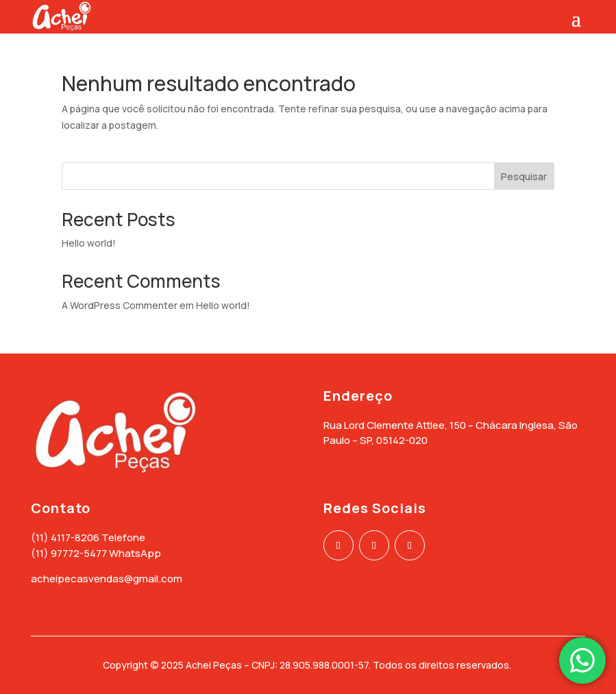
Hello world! (89, 243)
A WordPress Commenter (120, 305)
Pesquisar (524, 176)
